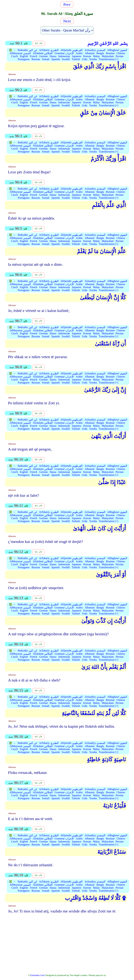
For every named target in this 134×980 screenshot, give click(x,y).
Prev (67, 4)
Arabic (79, 53)
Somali (46, 59)
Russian (36, 59)
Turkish (76, 59)
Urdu (85, 59)
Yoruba (93, 59)
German (43, 56)
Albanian (90, 53)
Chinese (121, 53)
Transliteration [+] (108, 59)
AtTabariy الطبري (49, 50)
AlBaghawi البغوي (117, 50)
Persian (120, 56)
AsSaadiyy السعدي (95, 50)
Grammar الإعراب (64, 53)
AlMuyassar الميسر (20, 53)
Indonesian (64, 56)
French (34, 56)
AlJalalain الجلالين (43, 53)
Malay (96, 56)
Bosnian (110, 53)
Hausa (53, 56)
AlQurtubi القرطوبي (72, 50)
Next (67, 21)
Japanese (77, 56)
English (24, 56)
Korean (87, 56)
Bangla (100, 53)
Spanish (56, 59)
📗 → (12, 50)
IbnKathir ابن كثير (27, 50)
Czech (15, 56)
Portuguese (24, 59)
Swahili (66, 59)
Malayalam (108, 56)
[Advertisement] (67, 942)
